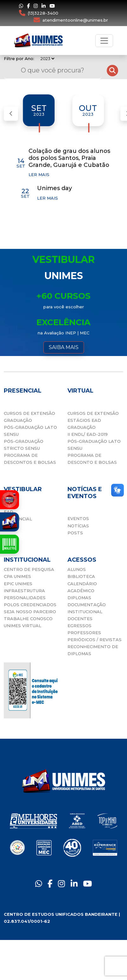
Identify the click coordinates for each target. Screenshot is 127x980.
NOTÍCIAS (78, 526)
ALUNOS (77, 569)
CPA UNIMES (17, 576)
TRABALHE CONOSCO (28, 619)
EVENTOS (78, 518)
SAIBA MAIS (64, 347)
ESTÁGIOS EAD (84, 420)
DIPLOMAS (79, 598)
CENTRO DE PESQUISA (29, 569)
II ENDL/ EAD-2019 (88, 434)
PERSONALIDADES (25, 598)
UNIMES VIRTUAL (22, 626)
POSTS (75, 533)
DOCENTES (80, 619)
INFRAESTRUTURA (24, 591)
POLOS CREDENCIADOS (30, 605)
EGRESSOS (79, 626)
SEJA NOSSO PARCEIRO (30, 612)
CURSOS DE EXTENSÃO (29, 413)
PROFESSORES (84, 633)
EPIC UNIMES (18, 584)
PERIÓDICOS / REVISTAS (95, 640)
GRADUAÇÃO (18, 420)
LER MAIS (39, 175)
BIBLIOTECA (81, 576)
